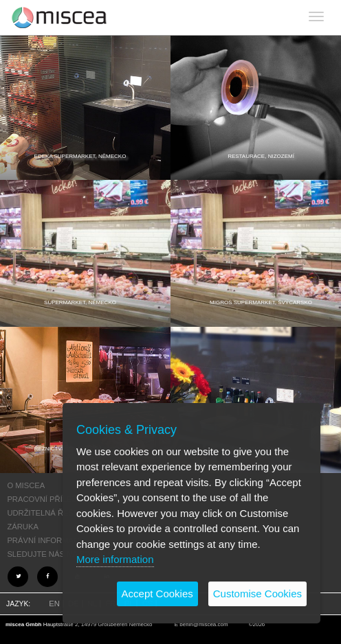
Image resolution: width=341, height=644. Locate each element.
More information (115, 559)
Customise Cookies (257, 594)
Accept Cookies (157, 594)
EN (54, 603)
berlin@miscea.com (203, 624)
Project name (59, 17)
